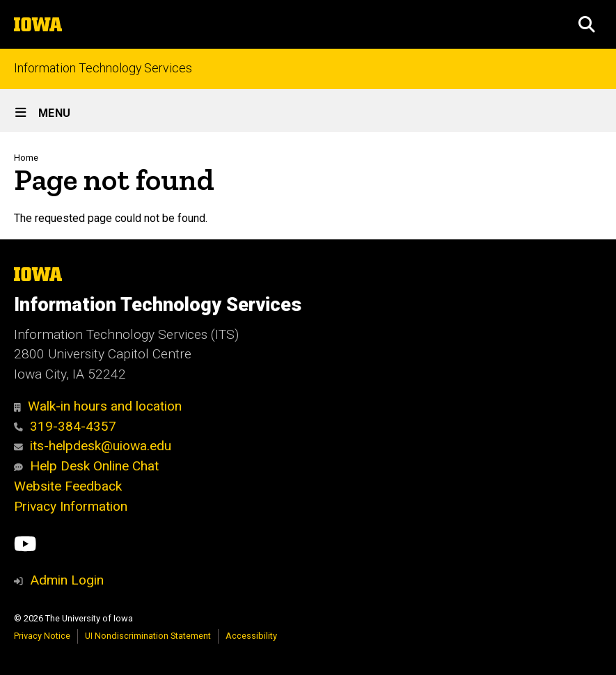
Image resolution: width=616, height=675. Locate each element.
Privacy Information (71, 506)
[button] (587, 24)
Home (26, 158)
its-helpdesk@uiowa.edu (93, 446)
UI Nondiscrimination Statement (148, 636)
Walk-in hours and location (98, 406)
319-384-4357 (65, 426)
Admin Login (67, 580)
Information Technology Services (103, 69)
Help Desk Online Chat (86, 466)
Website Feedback (68, 486)
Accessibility (251, 636)
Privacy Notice (42, 636)
